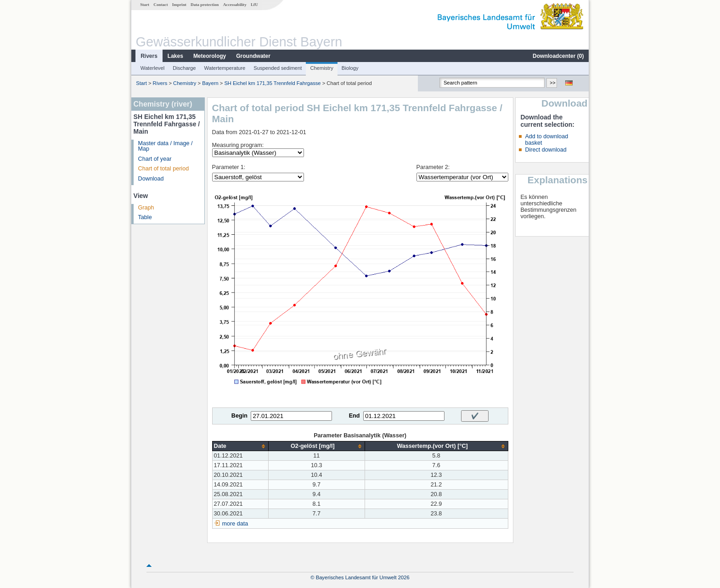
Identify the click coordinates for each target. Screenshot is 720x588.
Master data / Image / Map (166, 146)
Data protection (205, 5)
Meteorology (210, 56)
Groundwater (253, 56)
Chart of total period (164, 169)
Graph (146, 208)
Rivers (149, 56)
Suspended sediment (278, 68)
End (354, 416)
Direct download (546, 150)
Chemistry (321, 68)
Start (145, 5)
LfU (254, 5)
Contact (160, 5)
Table (145, 217)
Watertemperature (225, 68)
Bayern (210, 83)
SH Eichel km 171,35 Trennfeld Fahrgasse (272, 83)
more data (235, 524)
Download (151, 179)
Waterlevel (152, 68)
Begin (239, 416)
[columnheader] (240, 446)
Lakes (175, 56)
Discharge (184, 68)
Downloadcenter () (558, 56)
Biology (350, 68)
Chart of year (155, 159)
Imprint (179, 5)
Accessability (235, 5)
